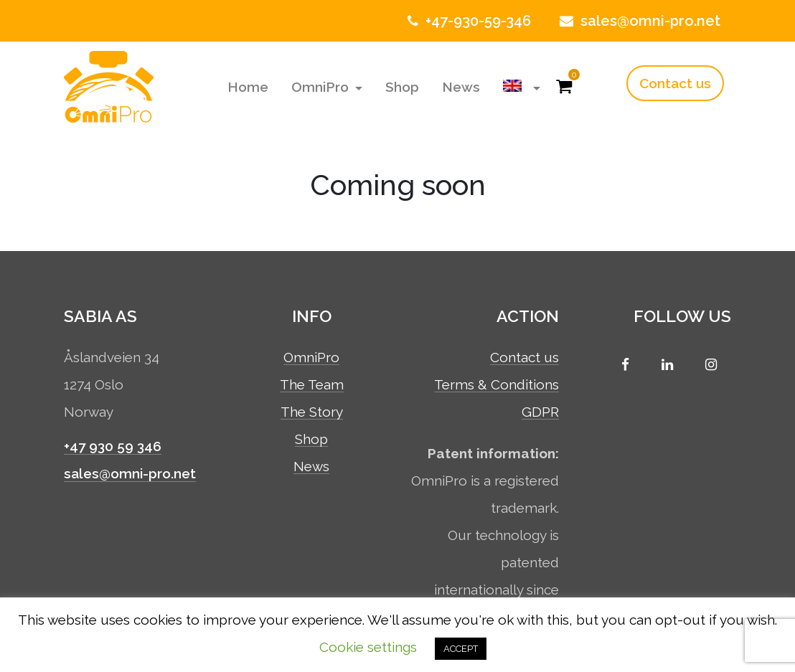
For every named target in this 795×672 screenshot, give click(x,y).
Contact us (675, 83)
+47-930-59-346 (467, 21)
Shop (402, 87)
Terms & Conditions (497, 385)
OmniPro (322, 87)
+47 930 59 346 (113, 446)
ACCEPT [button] (461, 649)
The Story (312, 412)
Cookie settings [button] (368, 647)
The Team (312, 385)
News (461, 87)
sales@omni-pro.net (638, 21)
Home (248, 87)
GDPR (540, 412)
